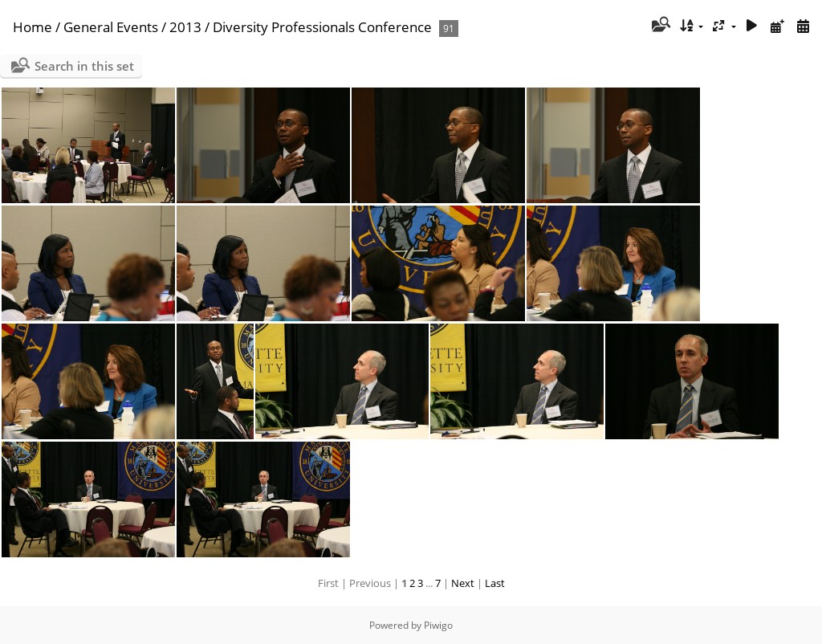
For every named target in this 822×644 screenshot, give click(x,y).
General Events (111, 27)
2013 (185, 27)
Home (33, 27)
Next (463, 583)
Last (495, 583)
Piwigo (438, 625)
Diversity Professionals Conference (322, 27)
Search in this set (84, 66)
